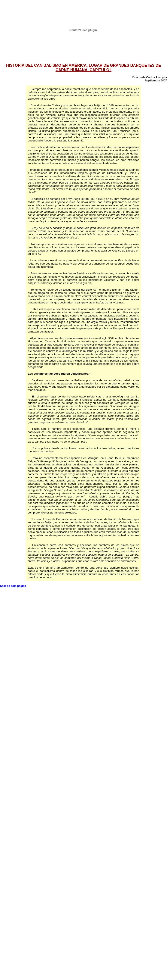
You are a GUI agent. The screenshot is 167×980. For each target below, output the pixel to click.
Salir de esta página (13, 586)
